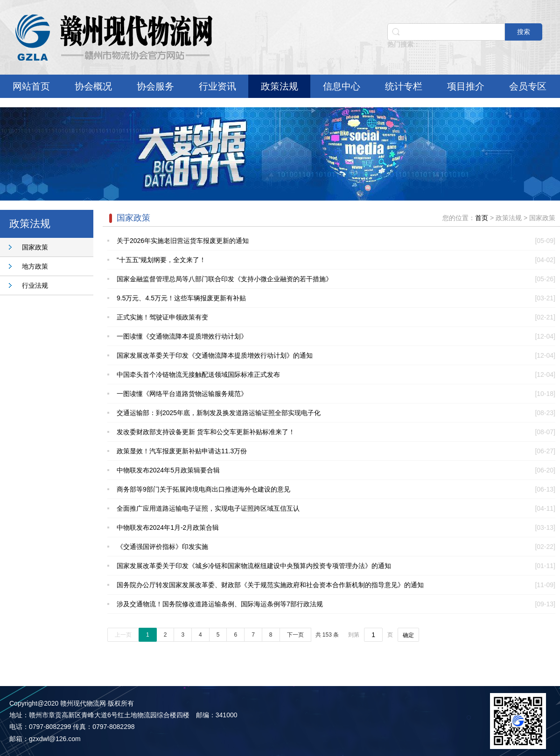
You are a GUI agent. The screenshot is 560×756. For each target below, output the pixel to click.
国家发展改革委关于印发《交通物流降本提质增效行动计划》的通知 (215, 355)
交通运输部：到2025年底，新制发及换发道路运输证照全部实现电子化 (219, 413)
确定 (408, 635)
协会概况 (93, 86)
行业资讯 (217, 86)
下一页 (295, 635)
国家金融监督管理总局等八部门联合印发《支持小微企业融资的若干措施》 (224, 279)
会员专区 (528, 86)
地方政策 (35, 266)
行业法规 (35, 285)
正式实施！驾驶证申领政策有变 (162, 317)
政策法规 (280, 86)
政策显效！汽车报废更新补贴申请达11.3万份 (182, 451)
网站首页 (31, 86)
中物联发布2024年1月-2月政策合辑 (168, 527)
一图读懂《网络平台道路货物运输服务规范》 (182, 394)
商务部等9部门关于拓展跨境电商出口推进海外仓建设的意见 (203, 489)
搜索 (524, 32)
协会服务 (155, 86)
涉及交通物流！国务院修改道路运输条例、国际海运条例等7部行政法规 (220, 604)
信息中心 (342, 86)
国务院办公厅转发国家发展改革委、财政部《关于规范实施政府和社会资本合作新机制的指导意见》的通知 (270, 585)
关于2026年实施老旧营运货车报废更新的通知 (183, 241)
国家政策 (35, 247)
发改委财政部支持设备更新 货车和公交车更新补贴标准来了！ (206, 432)
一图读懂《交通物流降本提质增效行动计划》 (182, 336)
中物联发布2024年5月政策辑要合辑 (168, 470)
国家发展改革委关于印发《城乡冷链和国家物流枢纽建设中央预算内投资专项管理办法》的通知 (254, 566)
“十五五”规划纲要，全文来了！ (161, 260)
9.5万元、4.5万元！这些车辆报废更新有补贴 (181, 298)
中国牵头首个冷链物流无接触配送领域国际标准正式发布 (198, 375)
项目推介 (466, 86)
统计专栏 (404, 86)
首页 (482, 218)
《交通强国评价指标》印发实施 (162, 547)
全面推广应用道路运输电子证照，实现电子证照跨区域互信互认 (208, 508)
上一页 (123, 635)
